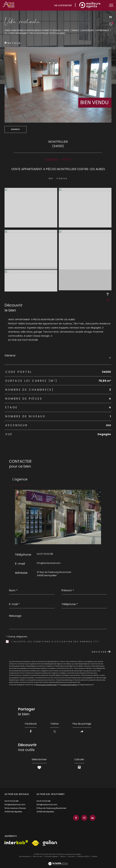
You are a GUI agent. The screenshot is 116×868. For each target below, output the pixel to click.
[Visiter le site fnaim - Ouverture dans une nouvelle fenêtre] (35, 843)
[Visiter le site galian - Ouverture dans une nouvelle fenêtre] (50, 843)
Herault (75, 30)
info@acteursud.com (49, 563)
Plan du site (38, 856)
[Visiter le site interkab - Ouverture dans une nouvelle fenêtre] (16, 842)
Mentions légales (51, 856)
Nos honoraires (25, 856)
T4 (6, 33)
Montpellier (88, 30)
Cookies (94, 856)
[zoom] (31, 190)
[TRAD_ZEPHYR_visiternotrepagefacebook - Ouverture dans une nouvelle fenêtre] (76, 818)
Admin (63, 856)
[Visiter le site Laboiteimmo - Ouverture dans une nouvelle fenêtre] (58, 862)
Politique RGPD (83, 856)
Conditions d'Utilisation (69, 685)
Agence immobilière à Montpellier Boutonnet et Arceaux (33, 30)
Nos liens (72, 856)
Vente (66, 30)
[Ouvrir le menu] (111, 5)
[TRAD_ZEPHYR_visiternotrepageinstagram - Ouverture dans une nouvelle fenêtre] (84, 818)
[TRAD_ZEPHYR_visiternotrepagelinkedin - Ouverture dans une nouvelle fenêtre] (93, 818)
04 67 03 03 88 (45, 554)
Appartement (103, 30)
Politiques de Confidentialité (46, 685)
